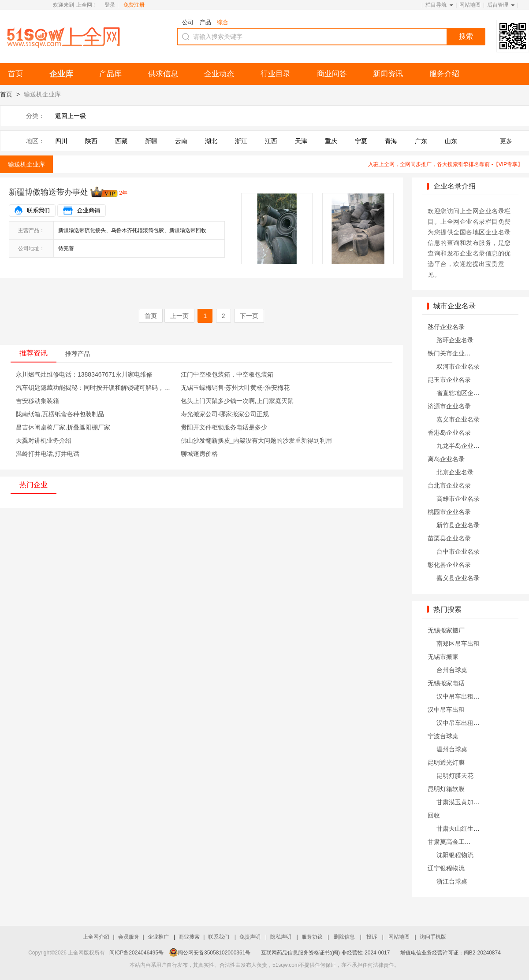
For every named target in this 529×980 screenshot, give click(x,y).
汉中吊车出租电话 (461, 696)
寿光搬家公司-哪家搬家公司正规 (225, 414)
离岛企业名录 (446, 459)
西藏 (121, 141)
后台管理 (498, 5)
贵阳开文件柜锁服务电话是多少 (224, 427)
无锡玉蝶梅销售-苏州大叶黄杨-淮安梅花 (235, 388)
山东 (451, 141)
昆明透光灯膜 (446, 762)
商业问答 (332, 74)
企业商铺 (89, 210)
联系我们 (38, 210)
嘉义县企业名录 (458, 578)
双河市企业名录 (458, 366)
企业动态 (219, 74)
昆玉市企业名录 (449, 380)
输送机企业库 (26, 164)
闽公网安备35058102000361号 (210, 953)
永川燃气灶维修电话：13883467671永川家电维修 (84, 374)
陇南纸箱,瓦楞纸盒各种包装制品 (60, 414)
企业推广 (159, 937)
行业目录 (276, 74)
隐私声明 (281, 937)
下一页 (249, 316)
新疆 (151, 141)
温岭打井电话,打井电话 (48, 454)
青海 (391, 141)
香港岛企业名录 (449, 433)
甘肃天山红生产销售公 (467, 828)
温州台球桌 (452, 749)
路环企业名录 (455, 340)
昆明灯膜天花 (455, 776)
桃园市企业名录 (449, 512)
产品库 (110, 74)
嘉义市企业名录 (458, 419)
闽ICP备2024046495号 (136, 953)
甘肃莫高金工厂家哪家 (458, 842)
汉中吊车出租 (446, 710)
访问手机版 (433, 937)
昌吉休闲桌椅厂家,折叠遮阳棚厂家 (63, 427)
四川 (61, 141)
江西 (271, 141)
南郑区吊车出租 (458, 643)
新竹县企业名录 (458, 525)
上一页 (179, 316)
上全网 (84, 5)
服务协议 (313, 937)
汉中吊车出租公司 (461, 723)
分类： (35, 116)
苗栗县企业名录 (449, 538)
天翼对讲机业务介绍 (44, 440)
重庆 (331, 141)
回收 (434, 815)
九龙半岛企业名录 (461, 446)
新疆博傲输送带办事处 (48, 192)
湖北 (211, 141)
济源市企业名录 (449, 406)
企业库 (61, 74)
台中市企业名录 (458, 551)
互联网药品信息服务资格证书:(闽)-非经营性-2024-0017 (326, 953)
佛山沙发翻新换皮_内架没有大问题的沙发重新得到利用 (257, 440)
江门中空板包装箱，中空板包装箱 (227, 374)
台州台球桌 (452, 670)
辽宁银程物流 (446, 868)
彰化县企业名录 (449, 565)
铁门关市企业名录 (452, 353)
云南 (181, 141)
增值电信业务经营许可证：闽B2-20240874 (451, 953)
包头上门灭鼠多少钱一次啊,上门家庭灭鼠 (237, 401)
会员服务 (129, 937)
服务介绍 (444, 74)
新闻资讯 (388, 74)
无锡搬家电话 (446, 683)
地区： (35, 141)
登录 (110, 5)
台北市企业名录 (449, 485)
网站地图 (470, 5)
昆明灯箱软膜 (446, 789)
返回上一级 (71, 116)
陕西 (91, 141)
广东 (421, 141)
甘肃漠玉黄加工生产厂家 (470, 802)
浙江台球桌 (452, 881)
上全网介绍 (96, 937)
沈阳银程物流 (455, 855)
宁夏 (361, 141)
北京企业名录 (455, 472)
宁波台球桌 (443, 736)
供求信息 (163, 74)
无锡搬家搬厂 (446, 630)
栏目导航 (436, 5)
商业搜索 (189, 937)
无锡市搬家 (443, 657)
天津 (301, 141)
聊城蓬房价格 (199, 454)
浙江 (241, 141)
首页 (15, 74)
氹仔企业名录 (446, 327)
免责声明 (251, 937)
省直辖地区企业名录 (464, 393)
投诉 (372, 937)
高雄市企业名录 (458, 499)
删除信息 (345, 937)
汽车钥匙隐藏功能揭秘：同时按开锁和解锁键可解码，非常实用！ (105, 388)
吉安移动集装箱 (37, 401)
